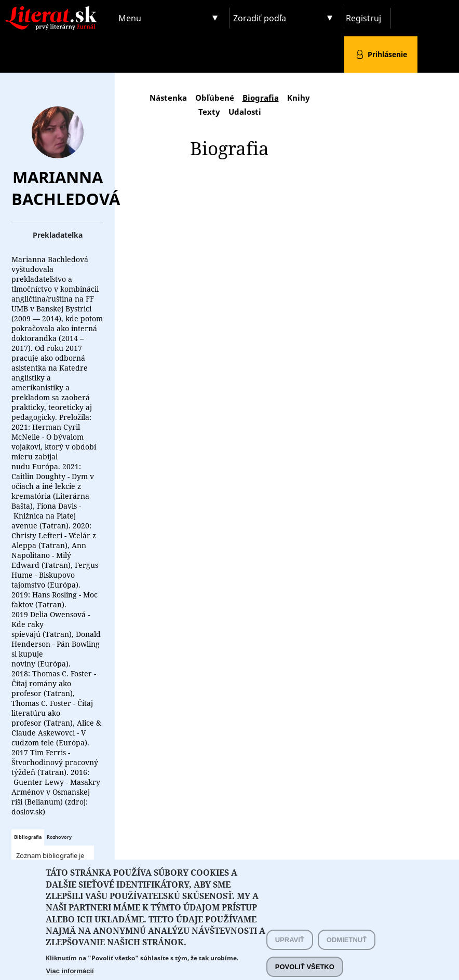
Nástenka (168, 98)
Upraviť (290, 952)
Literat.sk (57, 10)
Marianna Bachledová (66, 188)
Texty (209, 112)
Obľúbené (215, 98)
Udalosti (245, 112)
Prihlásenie (387, 54)
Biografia (261, 98)
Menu (130, 18)
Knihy (299, 98)
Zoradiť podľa (260, 18)
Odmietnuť (347, 952)
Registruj (363, 18)
